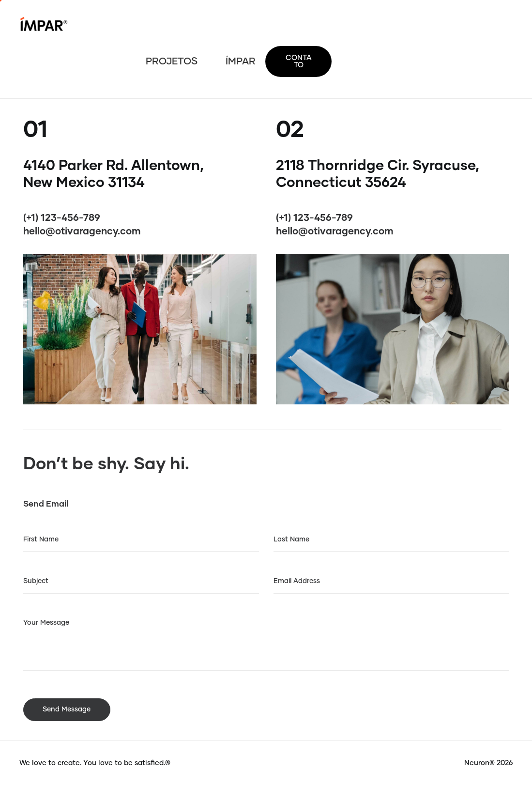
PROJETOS (172, 62)
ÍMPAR (241, 62)
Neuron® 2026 (488, 763)
